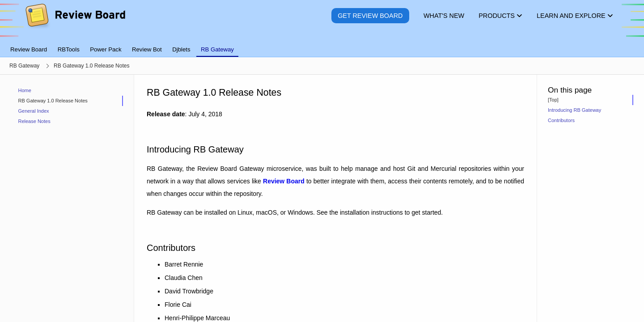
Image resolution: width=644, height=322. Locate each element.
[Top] (553, 100)
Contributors (561, 120)
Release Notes (34, 121)
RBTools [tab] (69, 49)
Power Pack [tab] (106, 49)
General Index (34, 111)
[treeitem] (67, 101)
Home (25, 90)
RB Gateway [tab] (217, 49)
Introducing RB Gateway (574, 110)
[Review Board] (75, 22)
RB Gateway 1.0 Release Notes (53, 101)
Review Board (284, 181)
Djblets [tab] (181, 49)
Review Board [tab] (29, 49)
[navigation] (67, 198)
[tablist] (322, 44)
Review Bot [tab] (147, 49)
